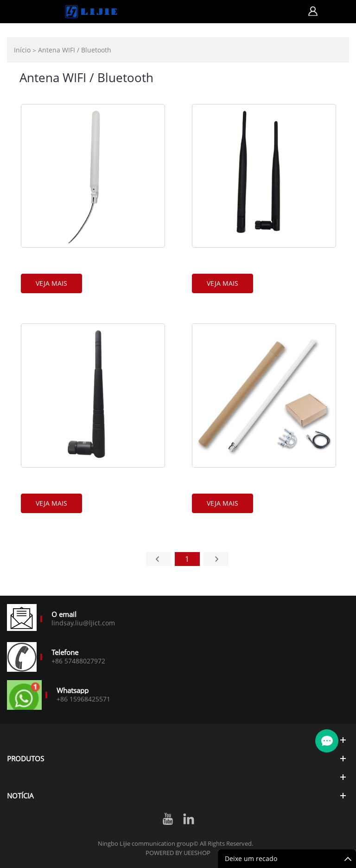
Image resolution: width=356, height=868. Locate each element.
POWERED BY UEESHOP (178, 853)
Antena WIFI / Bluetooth (75, 50)
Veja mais (51, 283)
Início (22, 50)
